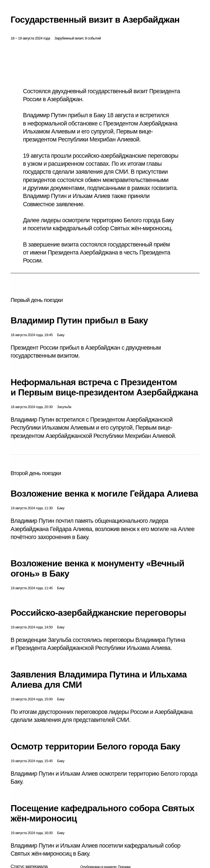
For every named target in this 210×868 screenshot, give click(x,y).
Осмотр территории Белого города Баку (95, 746)
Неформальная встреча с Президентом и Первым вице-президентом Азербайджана (104, 387)
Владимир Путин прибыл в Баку (79, 320)
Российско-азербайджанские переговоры (98, 613)
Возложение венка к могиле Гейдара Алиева (104, 494)
